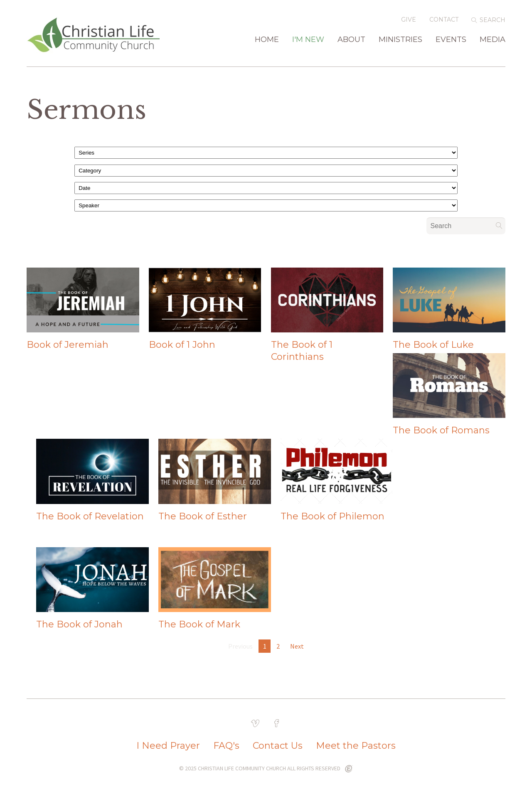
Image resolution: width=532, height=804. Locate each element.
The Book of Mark (199, 624)
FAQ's (226, 746)
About (351, 40)
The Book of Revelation (90, 516)
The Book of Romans (441, 430)
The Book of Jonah (79, 624)
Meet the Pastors (356, 746)
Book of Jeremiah (68, 345)
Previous (240, 646)
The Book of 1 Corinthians (302, 351)
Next (297, 646)
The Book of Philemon (332, 516)
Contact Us (278, 746)
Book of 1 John (182, 345)
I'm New (308, 40)
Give (409, 20)
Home (267, 40)
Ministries (400, 40)
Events (451, 40)
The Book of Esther (203, 516)
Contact (444, 20)
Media (493, 40)
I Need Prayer (168, 746)
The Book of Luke (433, 345)
